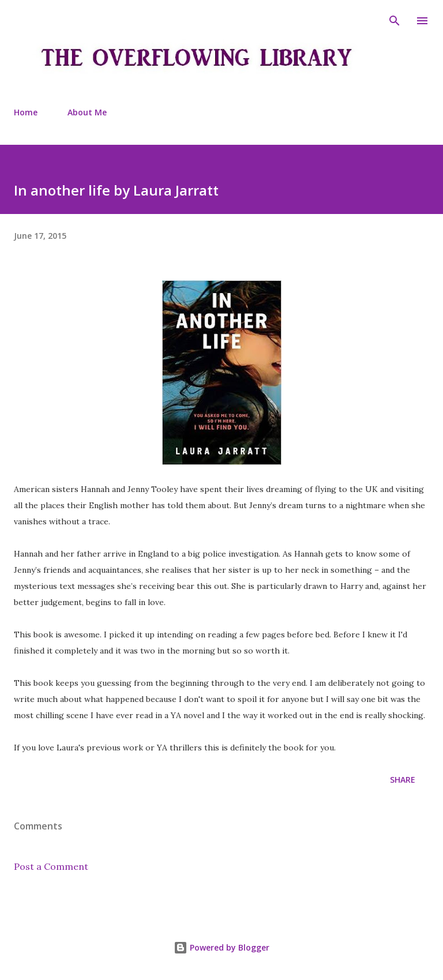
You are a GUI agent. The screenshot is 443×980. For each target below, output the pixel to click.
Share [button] (403, 780)
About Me (87, 112)
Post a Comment (51, 866)
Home (26, 112)
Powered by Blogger (221, 947)
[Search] (395, 21)
